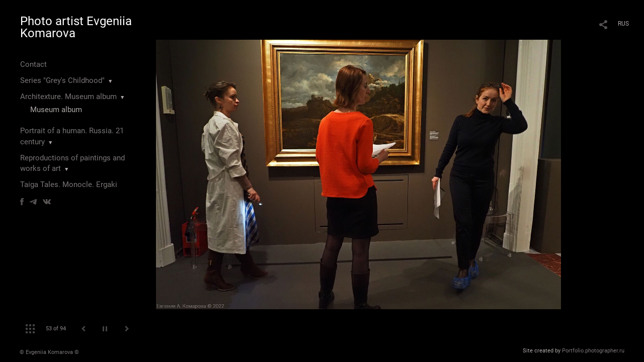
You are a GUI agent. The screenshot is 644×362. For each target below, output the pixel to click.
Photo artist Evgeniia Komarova (76, 27)
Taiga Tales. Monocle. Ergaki (69, 185)
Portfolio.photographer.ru (593, 351)
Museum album (56, 110)
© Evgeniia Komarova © (49, 352)
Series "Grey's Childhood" (62, 80)
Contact (33, 64)
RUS (623, 24)
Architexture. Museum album (68, 97)
